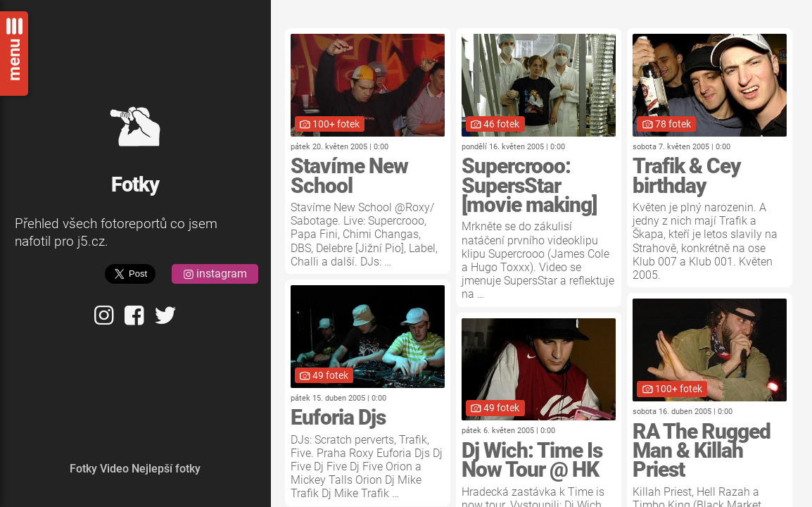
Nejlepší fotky (166, 469)
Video (114, 469)
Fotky (83, 469)
